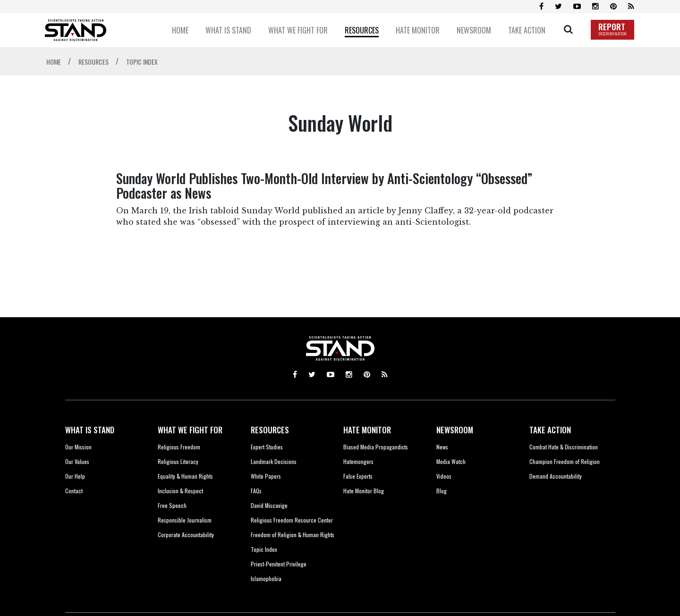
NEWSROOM (455, 430)
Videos (444, 476)
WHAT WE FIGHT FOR (190, 430)
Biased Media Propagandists (376, 447)
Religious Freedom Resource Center (292, 520)
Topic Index (264, 549)
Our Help (75, 476)
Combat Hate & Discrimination (564, 447)
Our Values (77, 461)
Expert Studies (267, 447)
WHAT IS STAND (90, 430)
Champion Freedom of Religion (565, 461)
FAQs (256, 491)
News (442, 447)
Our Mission (78, 447)
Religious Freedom (179, 447)
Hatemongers (358, 461)
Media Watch (451, 461)
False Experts (358, 476)
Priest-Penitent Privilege (279, 564)
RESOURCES (270, 430)
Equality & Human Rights (185, 476)
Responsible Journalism (185, 520)
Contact (74, 491)
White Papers (266, 476)
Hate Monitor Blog (364, 491)
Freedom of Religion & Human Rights (293, 535)
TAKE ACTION (550, 430)
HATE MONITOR (367, 430)
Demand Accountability (556, 476)
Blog (442, 491)
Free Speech (172, 505)
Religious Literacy (178, 461)
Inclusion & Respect (180, 491)
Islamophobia (266, 578)
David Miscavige (269, 505)
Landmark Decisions (274, 461)
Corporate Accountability (186, 535)
